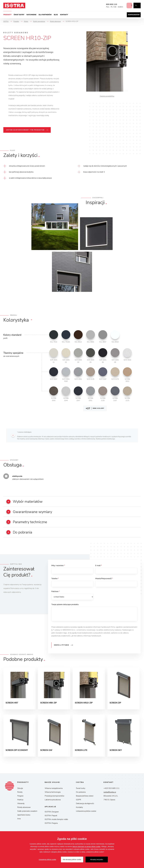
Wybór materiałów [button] (26, 502)
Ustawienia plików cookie (86, 813)
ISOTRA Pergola (51, 825)
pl (136, 5)
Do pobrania (81, 794)
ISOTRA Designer (52, 814)
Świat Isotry (19, 15)
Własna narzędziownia (54, 790)
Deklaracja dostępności (85, 805)
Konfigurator (134, 15)
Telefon (55, 579)
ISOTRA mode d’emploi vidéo (56, 821)
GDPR (78, 801)
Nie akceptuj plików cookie (72, 860)
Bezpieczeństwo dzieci (85, 798)
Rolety (20, 794)
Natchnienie (31, 15)
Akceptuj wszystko (97, 860)
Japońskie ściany (24, 817)
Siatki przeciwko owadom (27, 813)
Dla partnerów (45, 15)
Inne (19, 820)
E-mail (99, 566)
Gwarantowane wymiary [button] (31, 512)
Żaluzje (20, 790)
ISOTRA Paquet (51, 817)
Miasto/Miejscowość (104, 579)
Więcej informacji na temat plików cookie (86, 847)
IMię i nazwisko (58, 566)
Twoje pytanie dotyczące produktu (65, 606)
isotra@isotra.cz (110, 794)
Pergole (20, 798)
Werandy (21, 805)
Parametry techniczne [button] (28, 522)
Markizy (20, 801)
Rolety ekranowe (24, 809)
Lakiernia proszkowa (53, 801)
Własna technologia (53, 794)
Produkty (7, 15)
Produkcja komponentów (54, 798)
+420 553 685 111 (111, 790)
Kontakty (64, 15)
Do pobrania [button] (20, 533)
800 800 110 (110, 4)
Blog (56, 15)
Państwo (56, 593)
